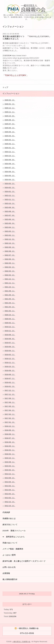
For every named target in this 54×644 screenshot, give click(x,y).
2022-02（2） (10, 275)
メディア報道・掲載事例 (13, 549)
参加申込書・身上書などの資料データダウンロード (24, 561)
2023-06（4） (10, 219)
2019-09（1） (10, 335)
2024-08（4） (10, 164)
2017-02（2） (10, 418)
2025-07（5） (10, 124)
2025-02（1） (10, 144)
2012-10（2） (10, 506)
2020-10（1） (10, 315)
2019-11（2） (10, 331)
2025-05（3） (10, 132)
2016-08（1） (10, 434)
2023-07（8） (10, 215)
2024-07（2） (10, 168)
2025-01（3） (10, 148)
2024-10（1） (10, 156)
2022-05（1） (10, 263)
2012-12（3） (10, 502)
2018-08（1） (10, 375)
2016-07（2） (10, 438)
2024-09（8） (10, 160)
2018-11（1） (10, 363)
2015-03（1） (10, 466)
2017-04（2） (10, 410)
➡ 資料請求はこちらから (14, 537)
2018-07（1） (10, 378)
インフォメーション (11, 93)
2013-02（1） (10, 498)
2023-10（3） (10, 203)
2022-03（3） (10, 271)
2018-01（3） (10, 386)
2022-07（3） (10, 255)
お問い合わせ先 (9, 567)
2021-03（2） (10, 307)
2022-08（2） (10, 251)
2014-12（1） (10, 474)
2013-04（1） (10, 490)
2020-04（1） (10, 319)
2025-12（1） (10, 108)
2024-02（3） (10, 188)
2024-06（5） (10, 172)
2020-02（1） (10, 323)
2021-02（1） (10, 311)
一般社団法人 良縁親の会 (21, 642)
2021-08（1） (10, 291)
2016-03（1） (10, 450)
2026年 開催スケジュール (14, 531)
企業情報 (6, 573)
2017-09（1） (10, 398)
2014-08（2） (10, 478)
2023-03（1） (10, 231)
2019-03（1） (10, 355)
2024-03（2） (10, 184)
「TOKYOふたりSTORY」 (40, 43)
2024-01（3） (10, 192)
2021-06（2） (10, 295)
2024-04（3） (10, 180)
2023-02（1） (10, 235)
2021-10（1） (10, 287)
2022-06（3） (10, 259)
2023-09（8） (10, 207)
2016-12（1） (10, 426)
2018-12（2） (10, 359)
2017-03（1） (10, 414)
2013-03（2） (10, 494)
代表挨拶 (6, 512)
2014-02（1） (10, 486)
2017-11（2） (10, 394)
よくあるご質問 (9, 555)
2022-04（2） (10, 267)
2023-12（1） (10, 196)
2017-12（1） (10, 390)
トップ (5, 87)
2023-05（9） (10, 223)
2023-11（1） (10, 200)
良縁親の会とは (9, 518)
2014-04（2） (10, 482)
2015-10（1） (10, 458)
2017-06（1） (10, 402)
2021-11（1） (10, 283)
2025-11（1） (10, 112)
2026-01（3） (10, 104)
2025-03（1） (10, 140)
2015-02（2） (10, 470)
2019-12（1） (10, 327)
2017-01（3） (10, 422)
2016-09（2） (10, 430)
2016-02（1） (10, 454)
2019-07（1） (10, 343)
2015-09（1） (10, 462)
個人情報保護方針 (10, 579)
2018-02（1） (10, 382)
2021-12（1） (10, 279)
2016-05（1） (10, 446)
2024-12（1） (10, 152)
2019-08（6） (10, 339)
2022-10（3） (10, 243)
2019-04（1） (10, 351)
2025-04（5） (10, 136)
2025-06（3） (10, 128)
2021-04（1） (10, 303)
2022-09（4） (10, 247)
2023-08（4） (10, 211)
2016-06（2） (10, 442)
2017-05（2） (10, 406)
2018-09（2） (10, 371)
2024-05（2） (10, 176)
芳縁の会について (10, 543)
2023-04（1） (10, 227)
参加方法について (10, 525)
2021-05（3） (10, 299)
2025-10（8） (10, 116)
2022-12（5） (10, 239)
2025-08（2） (10, 120)
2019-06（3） (10, 347)
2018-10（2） (10, 367)
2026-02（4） (10, 100)
